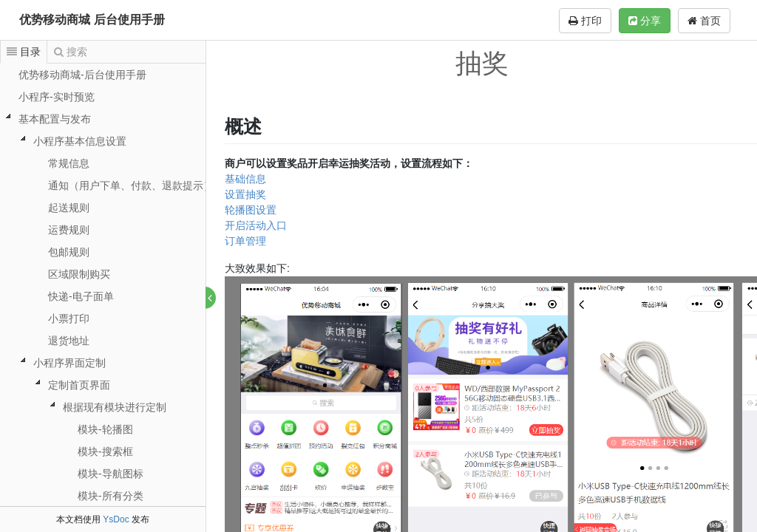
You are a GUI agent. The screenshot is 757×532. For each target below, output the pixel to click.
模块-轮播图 (105, 429)
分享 (645, 21)
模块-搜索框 (105, 451)
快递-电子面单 (81, 296)
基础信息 (246, 179)
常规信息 (69, 163)
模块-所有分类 (111, 496)
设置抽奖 (246, 194)
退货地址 (69, 341)
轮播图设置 (251, 210)
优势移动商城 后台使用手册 (92, 20)
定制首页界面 (79, 385)
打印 (585, 21)
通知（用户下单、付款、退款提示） (131, 185)
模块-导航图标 (111, 474)
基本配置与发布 (55, 119)
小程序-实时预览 (57, 97)
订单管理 (246, 241)
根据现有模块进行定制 (115, 407)
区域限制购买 (79, 274)
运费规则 (69, 230)
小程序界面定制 (69, 363)
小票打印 (69, 318)
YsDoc (116, 519)
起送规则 (69, 208)
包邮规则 (69, 252)
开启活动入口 (257, 225)
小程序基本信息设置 (80, 141)
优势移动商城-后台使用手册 (82, 75)
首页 (704, 21)
